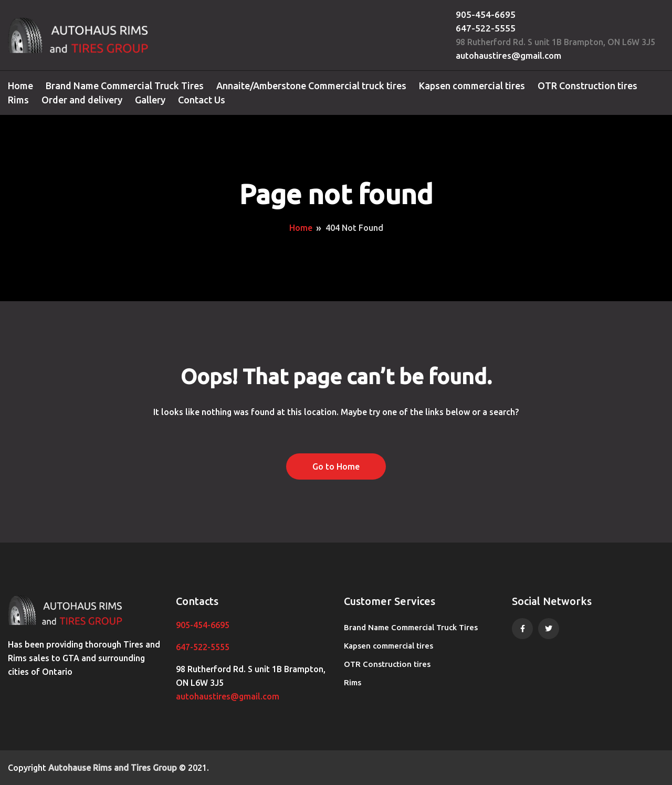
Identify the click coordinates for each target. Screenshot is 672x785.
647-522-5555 (486, 28)
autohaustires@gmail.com (508, 55)
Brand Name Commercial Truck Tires (125, 86)
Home (20, 86)
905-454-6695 (486, 14)
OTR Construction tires (587, 86)
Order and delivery (82, 100)
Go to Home (336, 466)
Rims (18, 100)
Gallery (150, 100)
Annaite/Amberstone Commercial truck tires (311, 86)
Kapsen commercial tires (472, 86)
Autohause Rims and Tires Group (113, 768)
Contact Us (202, 100)
